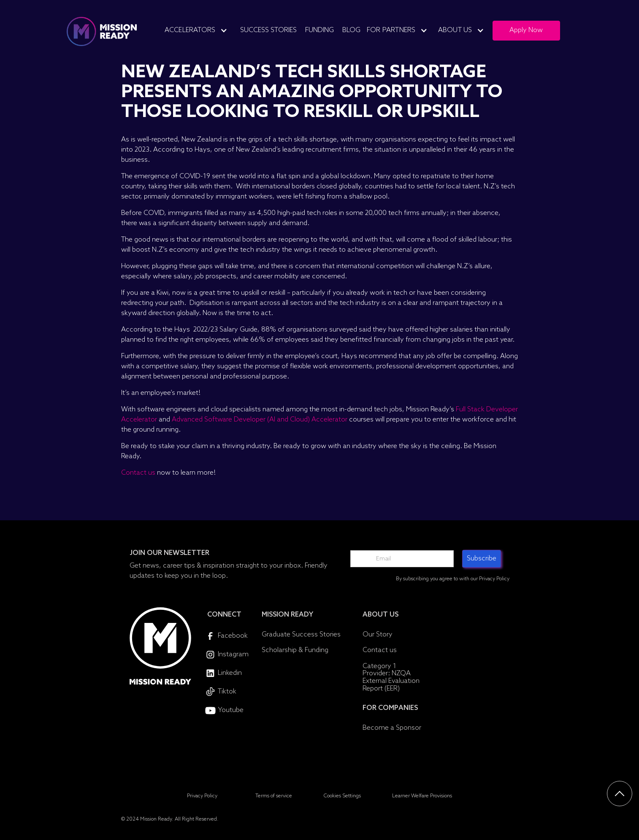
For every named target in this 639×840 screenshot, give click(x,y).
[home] (102, 31)
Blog (351, 30)
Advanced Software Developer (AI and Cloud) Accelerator (260, 420)
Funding (319, 30)
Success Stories (268, 30)
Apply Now (526, 30)
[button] (199, 30)
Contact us (138, 473)
